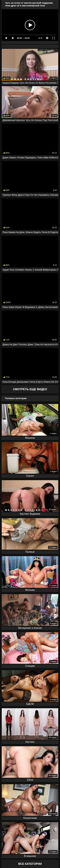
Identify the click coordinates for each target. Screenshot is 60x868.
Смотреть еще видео (30, 389)
